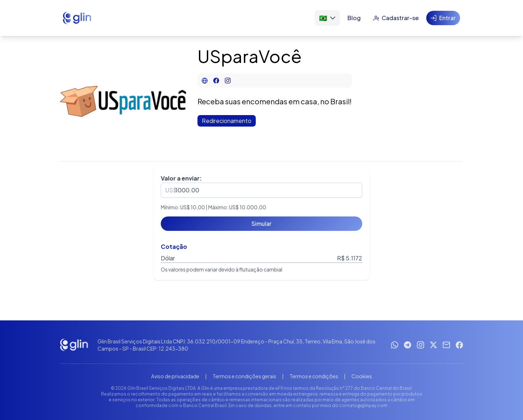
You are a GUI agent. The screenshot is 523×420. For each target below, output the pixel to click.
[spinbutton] (261, 190)
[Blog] (354, 18)
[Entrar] (443, 18)
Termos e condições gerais (244, 376)
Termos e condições (314, 376)
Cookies (362, 376)
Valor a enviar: (181, 178)
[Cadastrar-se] (396, 18)
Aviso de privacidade (175, 376)
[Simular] (261, 224)
